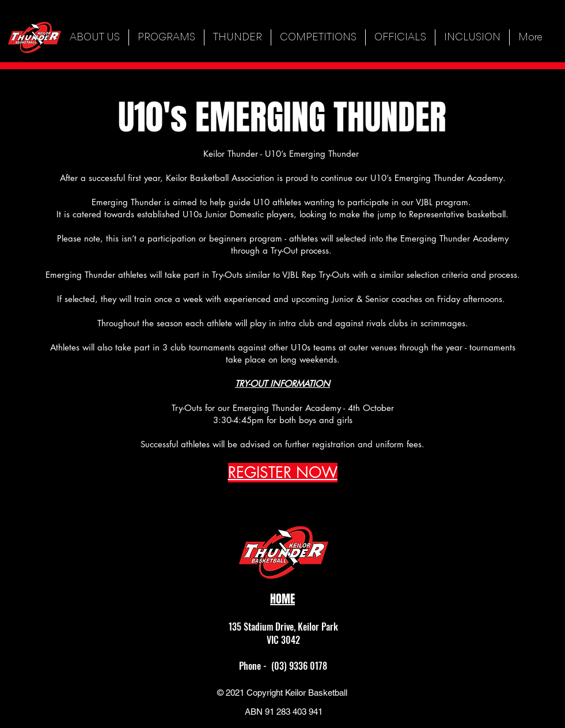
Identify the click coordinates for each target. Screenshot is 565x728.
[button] (166, 37)
